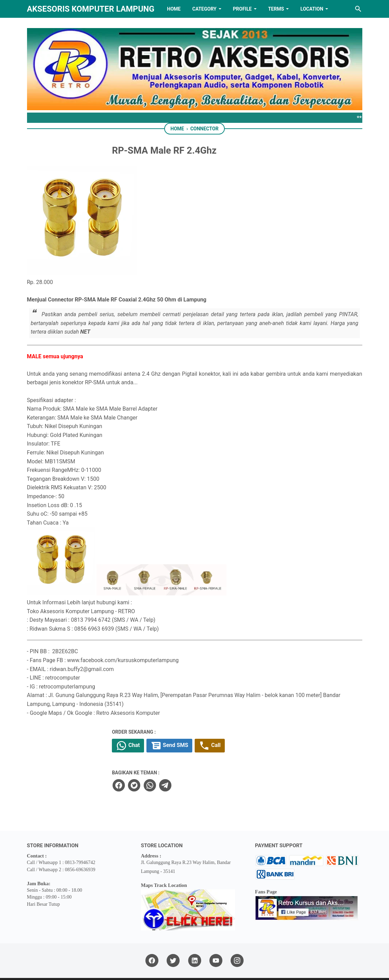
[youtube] (216, 940)
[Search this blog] (358, 9)
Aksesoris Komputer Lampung (91, 9)
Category (204, 9)
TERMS (276, 9)
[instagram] (237, 940)
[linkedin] (195, 940)
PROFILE (242, 9)
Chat (172, 725)
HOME (174, 9)
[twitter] (176, 765)
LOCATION (312, 9)
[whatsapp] (191, 765)
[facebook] (161, 765)
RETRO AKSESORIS (214, 969)
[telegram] (207, 765)
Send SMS (215, 725)
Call (257, 725)
